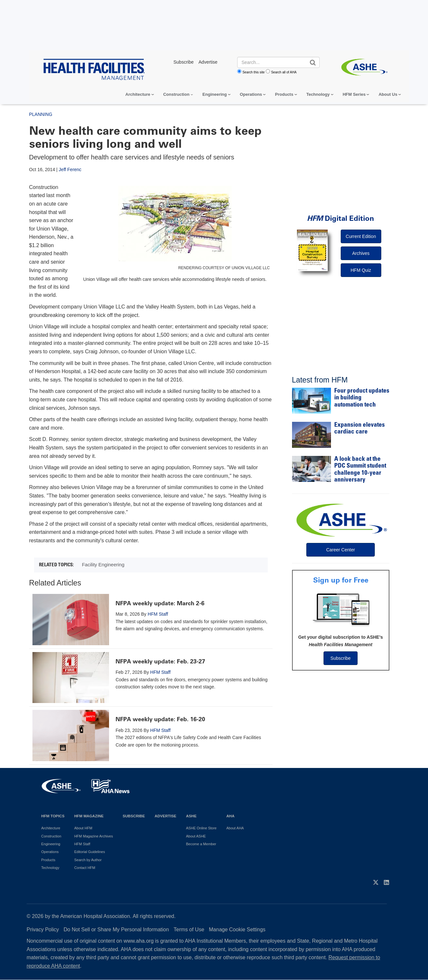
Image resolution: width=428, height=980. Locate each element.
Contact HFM (85, 868)
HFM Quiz (361, 270)
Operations (251, 94)
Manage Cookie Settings (237, 930)
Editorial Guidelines (90, 852)
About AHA (235, 828)
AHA (230, 816)
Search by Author (88, 860)
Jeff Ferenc (70, 170)
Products (284, 94)
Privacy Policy (43, 930)
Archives (361, 253)
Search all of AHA (284, 72)
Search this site (253, 72)
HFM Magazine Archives (94, 836)
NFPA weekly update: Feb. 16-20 (160, 719)
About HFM (83, 828)
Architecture (138, 94)
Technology (318, 94)
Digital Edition (341, 218)
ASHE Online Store (201, 828)
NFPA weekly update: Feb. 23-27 (160, 661)
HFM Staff (158, 614)
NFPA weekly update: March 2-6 (160, 603)
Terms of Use (189, 930)
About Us (388, 94)
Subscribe (340, 658)
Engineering (215, 94)
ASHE (191, 816)
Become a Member (201, 844)
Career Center (341, 550)
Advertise (166, 816)
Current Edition (361, 236)
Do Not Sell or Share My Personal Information (116, 930)
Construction (176, 94)
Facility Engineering (103, 565)
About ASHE (196, 836)
